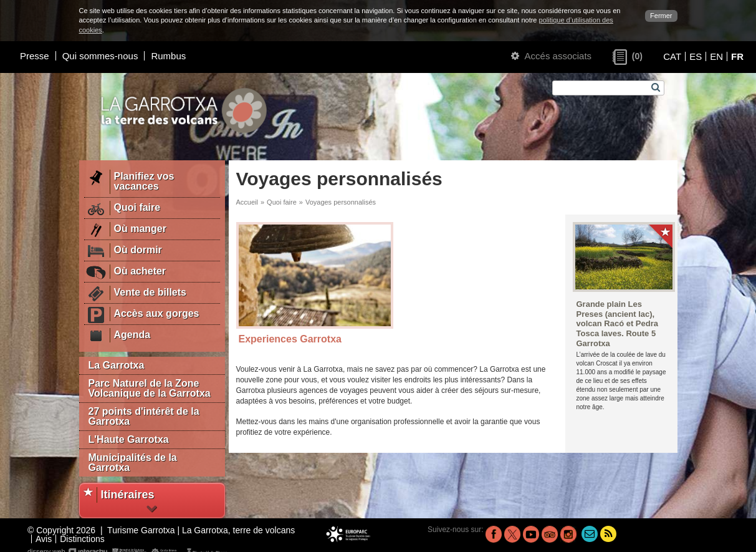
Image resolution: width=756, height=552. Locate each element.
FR (737, 56)
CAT (672, 56)
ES (696, 56)
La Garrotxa (117, 365)
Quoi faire (282, 202)
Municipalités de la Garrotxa (133, 462)
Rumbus (168, 56)
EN (716, 56)
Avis (44, 539)
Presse (35, 56)
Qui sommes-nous (100, 56)
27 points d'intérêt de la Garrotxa (144, 416)
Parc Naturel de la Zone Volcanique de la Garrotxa (150, 388)
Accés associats (551, 56)
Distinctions (82, 539)
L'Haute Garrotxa (129, 439)
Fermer (661, 16)
